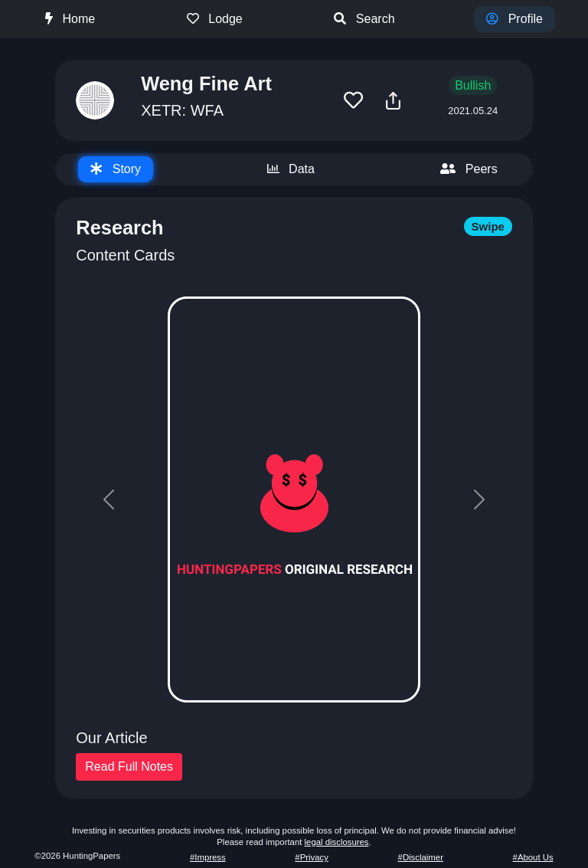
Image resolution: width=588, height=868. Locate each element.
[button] (353, 101)
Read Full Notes (129, 766)
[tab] (116, 169)
